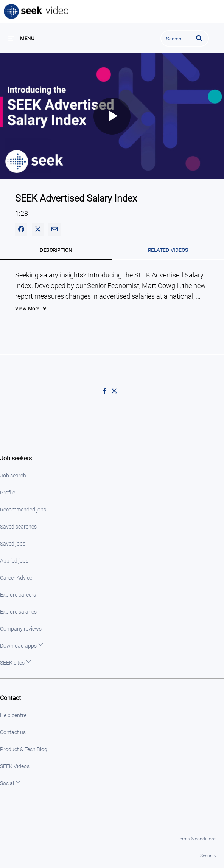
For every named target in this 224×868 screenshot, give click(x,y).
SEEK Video (37, 11)
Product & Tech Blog (24, 749)
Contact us (13, 732)
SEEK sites (12, 663)
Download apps (18, 646)
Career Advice (16, 578)
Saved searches (18, 527)
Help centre (13, 715)
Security (208, 856)
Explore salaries (18, 612)
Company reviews (21, 629)
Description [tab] (56, 250)
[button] (199, 38)
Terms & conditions (197, 839)
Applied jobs (14, 561)
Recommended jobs (23, 510)
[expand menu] (21, 38)
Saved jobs (13, 544)
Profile (8, 493)
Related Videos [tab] (168, 250)
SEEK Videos (15, 766)
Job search (13, 476)
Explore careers (18, 595)
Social (7, 783)
